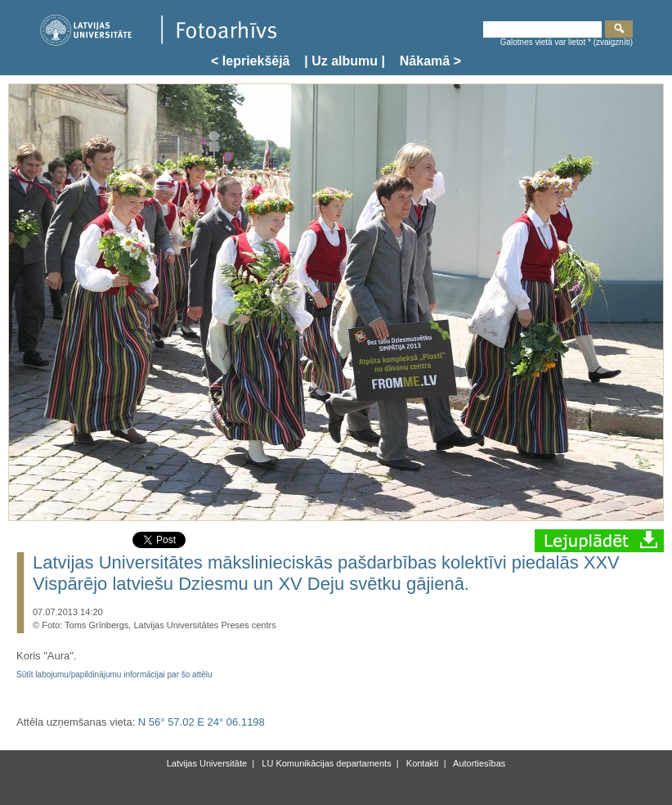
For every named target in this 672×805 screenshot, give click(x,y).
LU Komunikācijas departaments (325, 763)
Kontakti (421, 763)
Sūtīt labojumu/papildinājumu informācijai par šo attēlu (114, 675)
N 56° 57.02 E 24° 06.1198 (202, 722)
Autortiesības (479, 763)
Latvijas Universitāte (207, 763)
